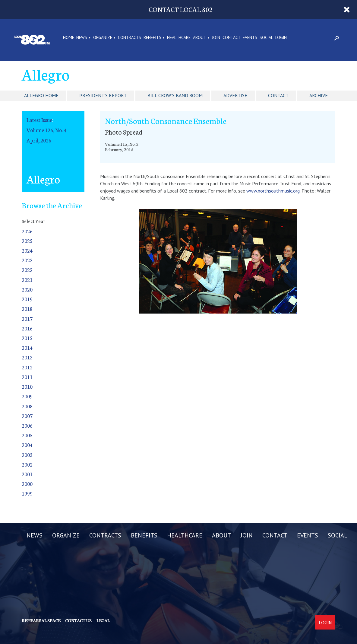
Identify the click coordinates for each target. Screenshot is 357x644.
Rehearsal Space (41, 620)
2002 (27, 464)
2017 (27, 319)
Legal (103, 620)
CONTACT (232, 38)
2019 (27, 299)
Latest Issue (39, 120)
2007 (27, 416)
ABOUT (200, 38)
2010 (27, 386)
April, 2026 (39, 140)
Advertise (235, 95)
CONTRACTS (130, 38)
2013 (27, 357)
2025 (27, 241)
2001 (27, 474)
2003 (27, 455)
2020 (27, 289)
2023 (27, 260)
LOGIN (281, 38)
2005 (27, 435)
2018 (27, 309)
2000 (27, 484)
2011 (27, 377)
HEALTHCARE (179, 38)
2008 (27, 406)
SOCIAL (266, 38)
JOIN (216, 38)
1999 (27, 493)
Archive (319, 95)
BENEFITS (152, 38)
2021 (27, 280)
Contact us (78, 620)
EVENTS (250, 38)
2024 (27, 250)
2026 (27, 231)
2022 (27, 270)
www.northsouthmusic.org (273, 191)
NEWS (82, 38)
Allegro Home (41, 95)
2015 (27, 338)
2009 (27, 396)
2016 (27, 328)
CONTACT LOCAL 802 (181, 9)
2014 (27, 348)
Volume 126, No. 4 (46, 130)
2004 (27, 445)
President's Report (103, 95)
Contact (278, 95)
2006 (27, 425)
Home (69, 38)
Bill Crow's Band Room (175, 95)
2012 (27, 367)
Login (325, 622)
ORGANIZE (103, 38)
